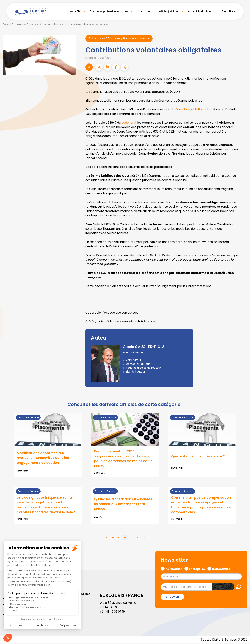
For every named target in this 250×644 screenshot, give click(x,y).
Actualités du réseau (201, 11)
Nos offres (144, 11)
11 (119, 538)
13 (131, 538)
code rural (129, 123)
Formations (228, 11)
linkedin (243, 315)
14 (138, 538)
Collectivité (221, 569)
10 (113, 538)
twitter (243, 307)
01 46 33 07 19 (116, 612)
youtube (243, 322)
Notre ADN (75, 11)
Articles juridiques (169, 11)
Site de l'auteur (135, 372)
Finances (34, 24)
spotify (243, 337)
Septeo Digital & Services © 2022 (224, 640)
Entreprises (20, 24)
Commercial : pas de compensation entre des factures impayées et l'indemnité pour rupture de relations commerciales (201, 505)
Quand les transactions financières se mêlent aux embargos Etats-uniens (123, 505)
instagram (243, 329)
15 (144, 538)
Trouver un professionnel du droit (110, 11)
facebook (243, 300)
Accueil (7, 24)
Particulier (174, 569)
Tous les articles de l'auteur (143, 368)
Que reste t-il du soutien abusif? (198, 456)
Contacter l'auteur (138, 364)
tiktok (243, 344)
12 (125, 538)
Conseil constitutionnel (191, 110)
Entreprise (197, 569)
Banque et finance (52, 24)
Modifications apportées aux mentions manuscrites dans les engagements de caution (43, 458)
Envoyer (172, 598)
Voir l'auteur (133, 360)
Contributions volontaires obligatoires (87, 24)
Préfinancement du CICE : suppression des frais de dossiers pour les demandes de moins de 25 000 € (123, 459)
